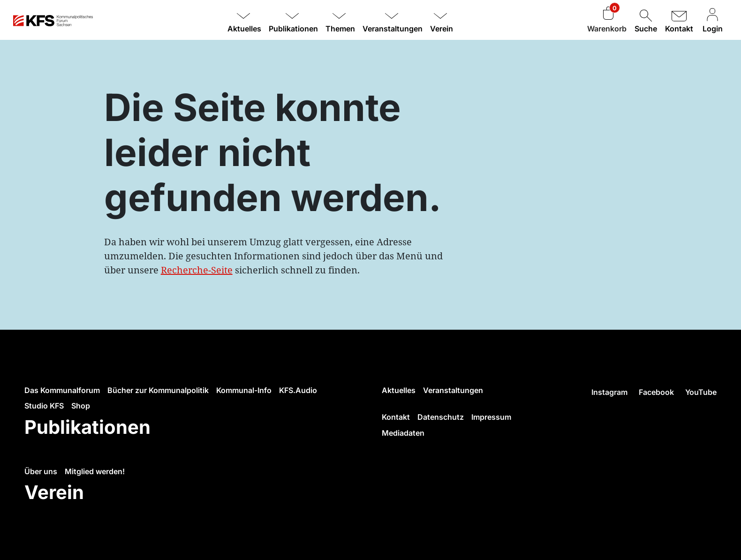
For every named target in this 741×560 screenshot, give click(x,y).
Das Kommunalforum (62, 390)
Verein (54, 492)
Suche (646, 20)
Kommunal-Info (244, 390)
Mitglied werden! (95, 471)
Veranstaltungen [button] (393, 29)
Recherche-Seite (197, 270)
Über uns (41, 471)
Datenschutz (441, 417)
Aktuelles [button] (244, 29)
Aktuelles (399, 390)
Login (712, 20)
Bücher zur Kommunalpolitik (158, 390)
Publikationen (87, 427)
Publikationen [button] (293, 29)
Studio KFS (44, 406)
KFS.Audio (298, 390)
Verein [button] (442, 29)
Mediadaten (403, 433)
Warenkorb (607, 29)
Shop (81, 406)
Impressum (491, 417)
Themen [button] (340, 29)
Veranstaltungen (453, 390)
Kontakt (679, 20)
